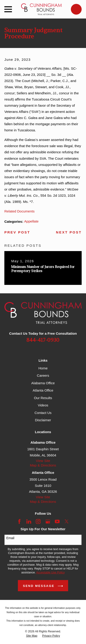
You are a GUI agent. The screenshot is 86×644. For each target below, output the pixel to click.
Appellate (32, 221)
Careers (43, 375)
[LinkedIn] (29, 521)
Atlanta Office (43, 390)
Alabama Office (43, 383)
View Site (43, 461)
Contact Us (43, 413)
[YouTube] (57, 521)
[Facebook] (19, 521)
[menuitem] (32, 636)
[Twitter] (67, 521)
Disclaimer (43, 420)
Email (10, 538)
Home (43, 368)
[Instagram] (38, 521)
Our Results (43, 398)
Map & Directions (43, 465)
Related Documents (19, 211)
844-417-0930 (43, 340)
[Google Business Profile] (48, 521)
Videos (43, 405)
